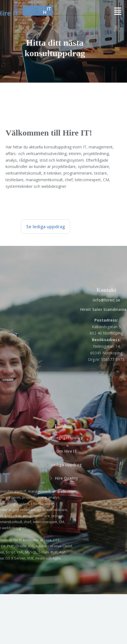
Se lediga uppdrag (46, 227)
